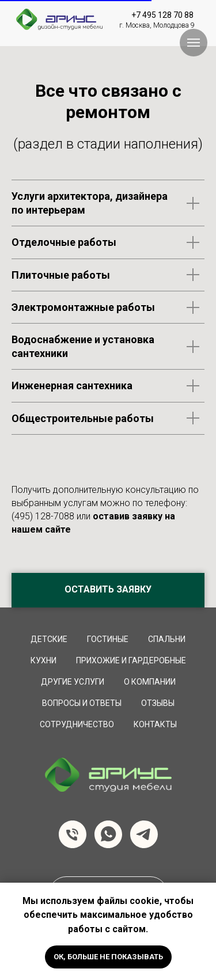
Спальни (167, 639)
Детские (49, 639)
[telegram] (144, 834)
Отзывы (158, 703)
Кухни (43, 660)
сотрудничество (77, 724)
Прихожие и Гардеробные (131, 660)
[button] (108, 590)
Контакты (155, 724)
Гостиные (108, 639)
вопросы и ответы (82, 703)
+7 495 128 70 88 (162, 15)
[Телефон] (73, 834)
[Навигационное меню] (194, 43)
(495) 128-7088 (43, 516)
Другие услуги (73, 682)
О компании (150, 682)
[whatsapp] (108, 834)
